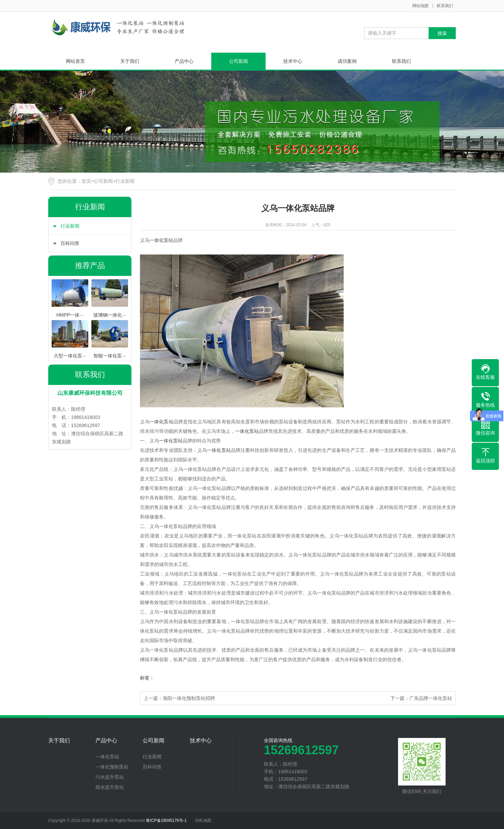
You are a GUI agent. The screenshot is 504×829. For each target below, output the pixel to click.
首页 (86, 181)
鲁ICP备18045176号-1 (166, 821)
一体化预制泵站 (112, 767)
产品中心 (184, 61)
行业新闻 (125, 181)
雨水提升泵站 (110, 787)
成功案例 (347, 61)
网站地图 (420, 6)
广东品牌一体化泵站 (431, 698)
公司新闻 (238, 61)
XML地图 (203, 821)
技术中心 (293, 61)
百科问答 (70, 243)
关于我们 (130, 61)
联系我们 (445, 6)
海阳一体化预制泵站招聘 (189, 698)
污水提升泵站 (110, 777)
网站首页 (75, 61)
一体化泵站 (161, 240)
